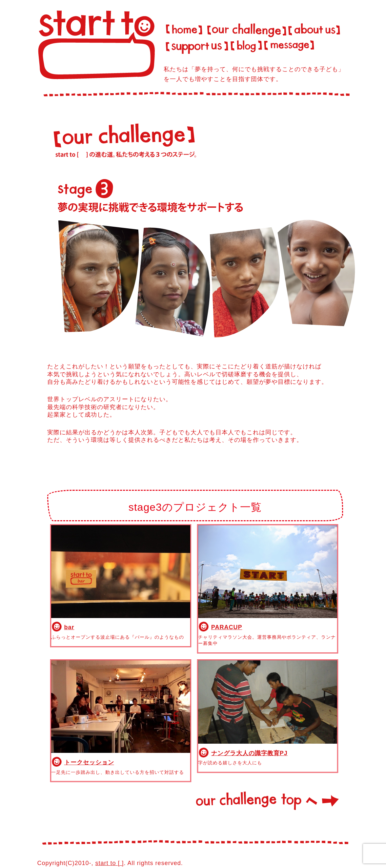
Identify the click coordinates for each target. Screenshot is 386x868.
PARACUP (227, 627)
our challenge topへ (268, 802)
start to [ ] (110, 863)
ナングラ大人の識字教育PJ (249, 753)
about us (316, 28)
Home (184, 28)
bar (69, 627)
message (290, 46)
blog (246, 46)
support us (196, 46)
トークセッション (89, 762)
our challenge (246, 28)
